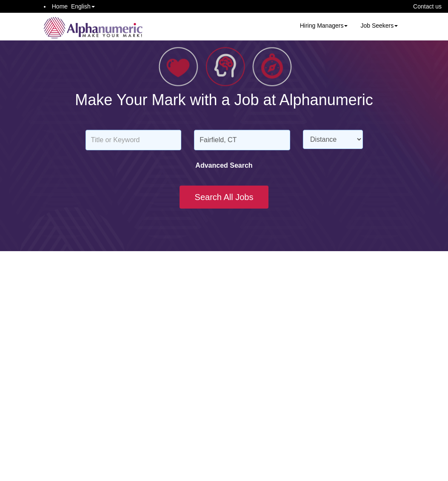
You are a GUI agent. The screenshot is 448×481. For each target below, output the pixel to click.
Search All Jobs (224, 197)
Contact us (427, 6)
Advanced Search (224, 165)
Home (60, 6)
